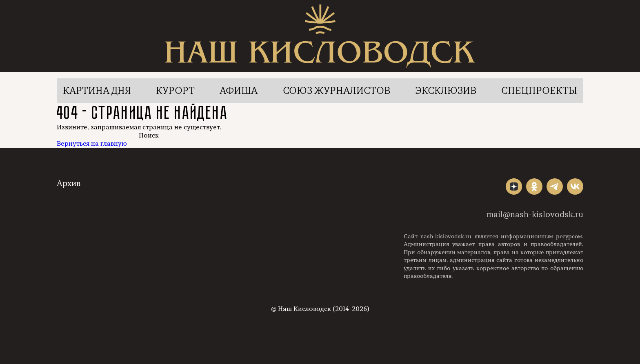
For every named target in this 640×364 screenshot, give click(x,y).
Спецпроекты (539, 91)
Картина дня (97, 91)
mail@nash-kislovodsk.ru (535, 214)
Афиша (239, 91)
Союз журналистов (337, 91)
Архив (69, 183)
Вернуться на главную (92, 144)
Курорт (175, 91)
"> (514, 186)
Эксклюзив (446, 91)
